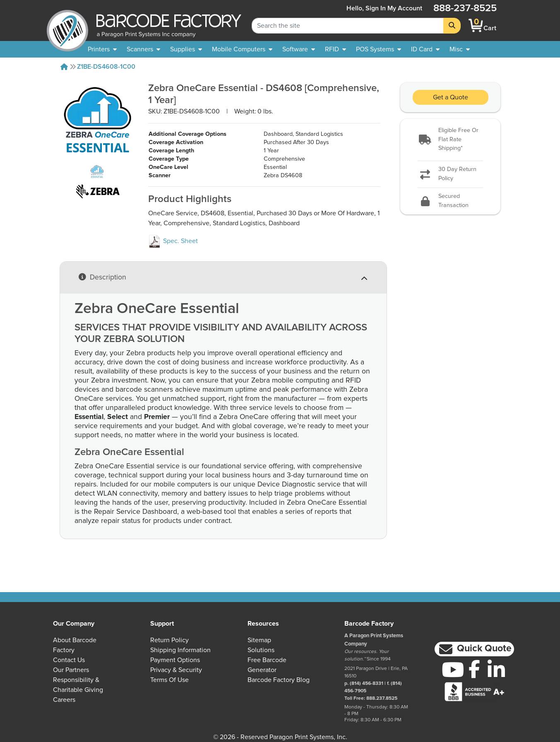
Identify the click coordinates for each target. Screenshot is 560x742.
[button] (450, 140)
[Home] (64, 67)
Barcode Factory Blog (279, 680)
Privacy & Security (176, 670)
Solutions (261, 650)
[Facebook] (475, 669)
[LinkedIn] (496, 670)
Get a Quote (451, 97)
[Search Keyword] (348, 26)
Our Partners (71, 670)
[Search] (452, 26)
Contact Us (69, 660)
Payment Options (175, 660)
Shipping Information (180, 650)
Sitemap (259, 640)
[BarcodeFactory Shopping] (476, 25)
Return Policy (169, 640)
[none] (460, 49)
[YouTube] (453, 670)
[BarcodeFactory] (67, 25)
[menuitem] (102, 49)
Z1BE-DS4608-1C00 (106, 67)
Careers (64, 700)
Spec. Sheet (173, 241)
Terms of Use (169, 680)
